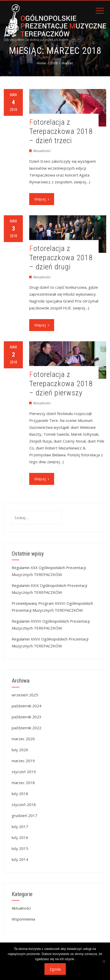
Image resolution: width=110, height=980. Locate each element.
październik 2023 (27, 717)
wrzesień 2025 (25, 695)
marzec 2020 (23, 739)
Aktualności (42, 151)
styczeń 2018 (24, 805)
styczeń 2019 (24, 772)
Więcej (42, 199)
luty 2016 (20, 837)
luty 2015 (20, 848)
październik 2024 (27, 706)
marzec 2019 (23, 761)
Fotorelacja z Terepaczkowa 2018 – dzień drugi (61, 257)
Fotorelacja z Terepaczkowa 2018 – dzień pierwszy (61, 384)
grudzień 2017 (25, 815)
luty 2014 (20, 859)
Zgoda (55, 969)
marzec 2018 (23, 783)
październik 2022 (27, 728)
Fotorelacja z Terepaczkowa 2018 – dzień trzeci (61, 131)
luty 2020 (20, 750)
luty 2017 (20, 826)
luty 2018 (20, 794)
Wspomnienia (23, 919)
